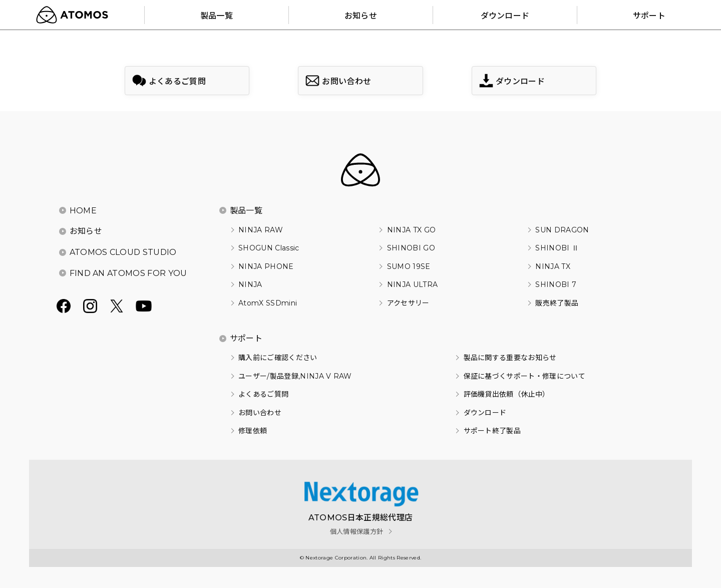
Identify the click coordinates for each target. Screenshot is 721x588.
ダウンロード (485, 413)
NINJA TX (553, 266)
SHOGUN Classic (269, 248)
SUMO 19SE (409, 266)
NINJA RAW (261, 230)
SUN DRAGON (562, 230)
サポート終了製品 (492, 431)
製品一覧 (246, 211)
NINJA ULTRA (413, 284)
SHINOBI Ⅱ (557, 248)
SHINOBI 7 (556, 284)
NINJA (250, 284)
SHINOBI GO (411, 248)
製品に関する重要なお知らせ (510, 358)
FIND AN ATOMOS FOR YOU (128, 273)
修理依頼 (253, 431)
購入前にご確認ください (278, 358)
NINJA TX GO (412, 230)
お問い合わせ (260, 413)
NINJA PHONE (266, 266)
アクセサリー (408, 303)
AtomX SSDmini (268, 303)
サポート (246, 338)
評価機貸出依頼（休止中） (507, 394)
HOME (83, 211)
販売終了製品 (557, 303)
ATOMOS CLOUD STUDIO (123, 252)
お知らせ (86, 231)
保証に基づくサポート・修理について (524, 376)
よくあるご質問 (263, 394)
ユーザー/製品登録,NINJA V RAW (295, 376)
